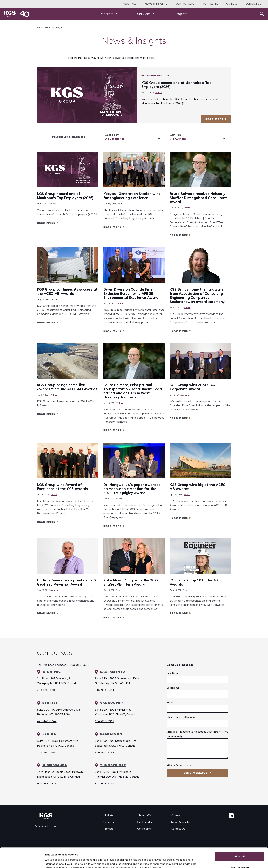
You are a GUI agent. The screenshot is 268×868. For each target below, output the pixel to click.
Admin (159, 93)
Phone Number (175, 717)
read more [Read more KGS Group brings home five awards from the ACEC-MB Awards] (46, 414)
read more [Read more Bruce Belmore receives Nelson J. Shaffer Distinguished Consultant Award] (179, 235)
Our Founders (185, 4)
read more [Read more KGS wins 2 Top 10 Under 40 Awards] (179, 613)
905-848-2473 (47, 783)
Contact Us (253, 4)
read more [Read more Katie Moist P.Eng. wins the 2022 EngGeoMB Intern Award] (113, 617)
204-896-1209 (47, 690)
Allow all (240, 837)
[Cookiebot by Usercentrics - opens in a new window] (22, 861)
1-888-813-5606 (78, 665)
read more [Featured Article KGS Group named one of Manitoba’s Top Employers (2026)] (215, 119)
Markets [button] (107, 14)
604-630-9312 (105, 721)
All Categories (115, 139)
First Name (173, 673)
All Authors (178, 139)
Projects (181, 14)
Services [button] (144, 14)
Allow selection (239, 848)
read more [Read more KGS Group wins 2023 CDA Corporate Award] (179, 418)
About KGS (130, 4)
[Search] (262, 14)
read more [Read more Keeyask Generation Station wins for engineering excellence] (113, 227)
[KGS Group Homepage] (17, 14)
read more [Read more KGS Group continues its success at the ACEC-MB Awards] (46, 323)
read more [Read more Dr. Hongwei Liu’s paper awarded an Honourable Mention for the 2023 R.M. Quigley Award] (113, 526)
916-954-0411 (105, 690)
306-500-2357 (105, 752)
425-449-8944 (47, 721)
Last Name (173, 688)
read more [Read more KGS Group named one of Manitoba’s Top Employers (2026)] (46, 223)
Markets (108, 815)
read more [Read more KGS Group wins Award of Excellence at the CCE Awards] (46, 522)
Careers (232, 4)
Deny (240, 859)
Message (172, 732)
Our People (210, 4)
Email (170, 702)
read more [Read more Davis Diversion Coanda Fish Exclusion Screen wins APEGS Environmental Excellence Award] (113, 331)
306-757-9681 (47, 752)
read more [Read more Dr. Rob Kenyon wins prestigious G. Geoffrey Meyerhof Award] (46, 613)
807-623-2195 (105, 783)
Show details (179, 859)
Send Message (196, 773)
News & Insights (181, 822)
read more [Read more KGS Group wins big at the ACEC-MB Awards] (179, 518)
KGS (39, 27)
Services (109, 822)
